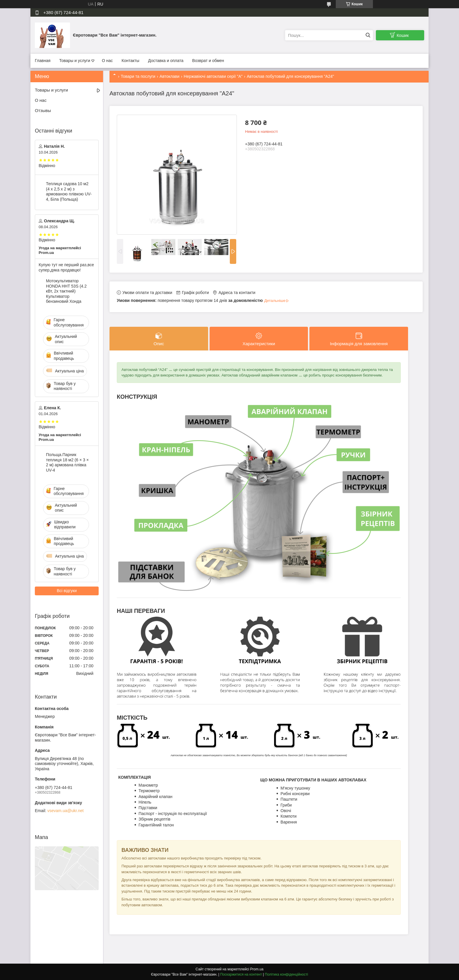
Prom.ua (257, 969)
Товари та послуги (138, 76)
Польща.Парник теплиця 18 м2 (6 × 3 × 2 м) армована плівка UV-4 (67, 462)
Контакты (130, 61)
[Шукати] (368, 35)
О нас (107, 61)
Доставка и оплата (166, 61)
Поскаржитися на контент (241, 974)
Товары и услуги (75, 61)
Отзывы (43, 110)
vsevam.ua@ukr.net (66, 811)
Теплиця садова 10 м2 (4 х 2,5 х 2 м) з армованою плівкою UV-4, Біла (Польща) (69, 191)
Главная (43, 61)
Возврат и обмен (208, 61)
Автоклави (169, 76)
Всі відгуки (67, 591)
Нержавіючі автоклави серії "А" (213, 76)
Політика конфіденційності (287, 974)
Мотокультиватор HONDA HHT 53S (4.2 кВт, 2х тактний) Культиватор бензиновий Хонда (66, 291)
